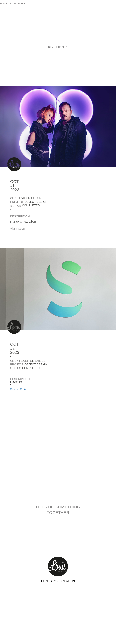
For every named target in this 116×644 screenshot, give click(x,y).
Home (4, 4)
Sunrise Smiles (19, 389)
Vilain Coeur (18, 229)
